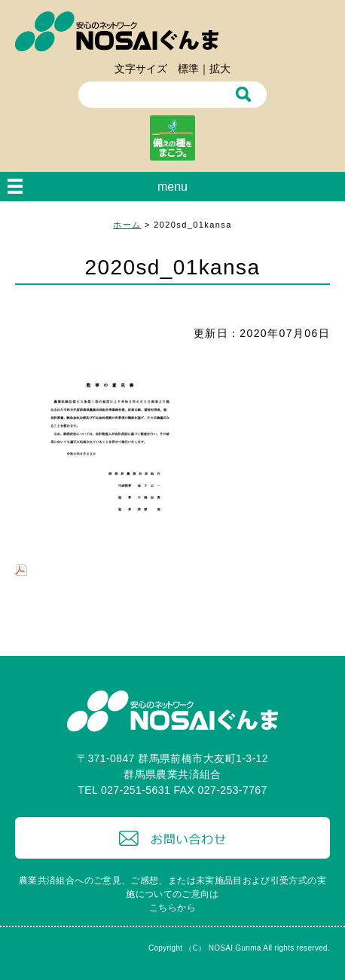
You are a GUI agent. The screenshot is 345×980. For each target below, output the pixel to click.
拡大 (220, 69)
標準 (188, 69)
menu (172, 187)
